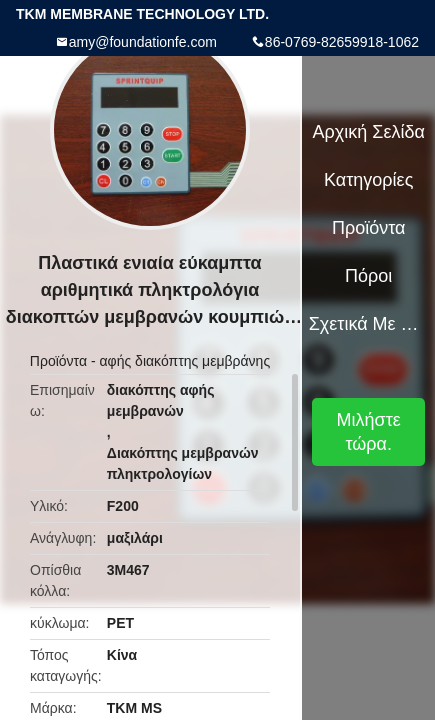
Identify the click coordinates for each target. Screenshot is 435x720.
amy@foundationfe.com (143, 42)
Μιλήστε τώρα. (369, 432)
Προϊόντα (58, 361)
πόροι (368, 276)
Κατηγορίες (368, 180)
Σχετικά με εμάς (369, 324)
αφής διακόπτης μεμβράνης (185, 361)
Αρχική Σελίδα (369, 132)
